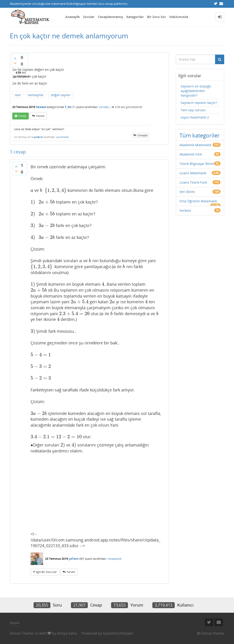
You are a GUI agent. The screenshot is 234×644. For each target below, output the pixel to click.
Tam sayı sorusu (193, 110)
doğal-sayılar (61, 95)
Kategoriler (135, 17)
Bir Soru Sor (156, 17)
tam (18, 95)
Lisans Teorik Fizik (193, 182)
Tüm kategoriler (200, 135)
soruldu (104, 107)
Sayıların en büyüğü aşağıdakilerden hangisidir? (196, 91)
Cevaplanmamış (110, 17)
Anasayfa (72, 17)
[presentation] (32, 190)
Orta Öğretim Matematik (198, 201)
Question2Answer (118, 633)
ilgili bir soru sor (46, 572)
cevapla (142, 135)
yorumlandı (62, 137)
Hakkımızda (179, 17)
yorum (40, 116)
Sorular (89, 17)
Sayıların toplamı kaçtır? (199, 103)
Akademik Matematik (195, 145)
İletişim (15, 623)
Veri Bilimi (187, 192)
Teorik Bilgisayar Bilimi (197, 164)
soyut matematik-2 (195, 117)
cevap (22, 116)
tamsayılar (36, 95)
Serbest (41, 107)
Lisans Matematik (193, 173)
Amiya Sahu (67, 633)
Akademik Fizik (191, 154)
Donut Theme (22, 633)
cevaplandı (114, 559)
